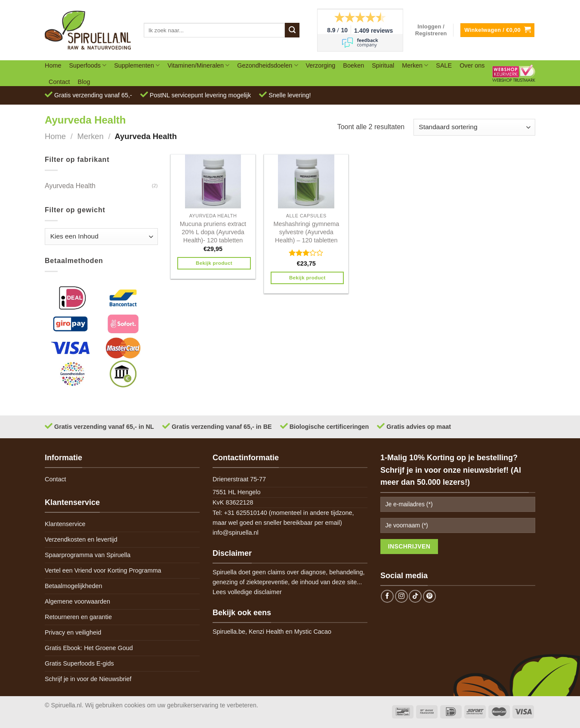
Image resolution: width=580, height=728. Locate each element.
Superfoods (88, 65)
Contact (59, 82)
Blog (84, 82)
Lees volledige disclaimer (247, 592)
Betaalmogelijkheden (74, 586)
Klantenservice (65, 524)
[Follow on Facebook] (387, 596)
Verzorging (321, 65)
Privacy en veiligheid (73, 632)
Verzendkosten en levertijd (81, 539)
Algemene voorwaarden (77, 601)
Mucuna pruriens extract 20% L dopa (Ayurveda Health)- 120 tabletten (213, 232)
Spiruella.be (229, 632)
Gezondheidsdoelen (267, 65)
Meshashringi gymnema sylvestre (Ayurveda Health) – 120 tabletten (306, 232)
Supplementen (137, 65)
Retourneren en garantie (78, 617)
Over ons (472, 65)
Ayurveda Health (70, 186)
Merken (415, 65)
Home (53, 65)
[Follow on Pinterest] (429, 596)
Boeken (353, 65)
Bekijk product (214, 263)
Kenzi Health (266, 632)
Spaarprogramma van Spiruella (88, 555)
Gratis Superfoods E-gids (79, 663)
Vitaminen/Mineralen (198, 65)
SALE (444, 65)
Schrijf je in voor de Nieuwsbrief (88, 679)
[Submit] (292, 30)
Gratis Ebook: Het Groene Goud (89, 648)
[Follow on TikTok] (415, 596)
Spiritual (383, 65)
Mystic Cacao (313, 632)
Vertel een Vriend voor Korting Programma (103, 570)
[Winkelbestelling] (474, 127)
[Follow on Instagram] (401, 596)
